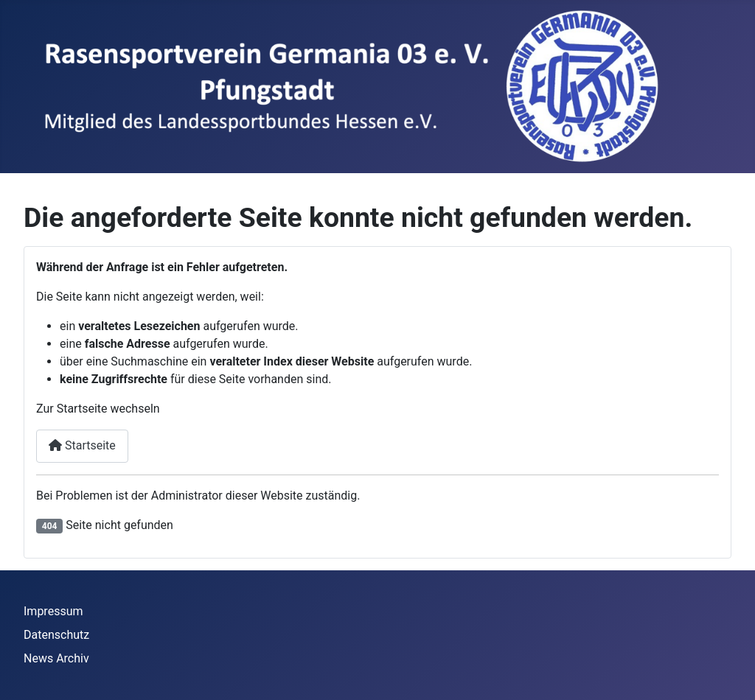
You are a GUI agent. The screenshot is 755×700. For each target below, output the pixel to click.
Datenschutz (56, 635)
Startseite (82, 445)
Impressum (53, 611)
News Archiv (56, 658)
